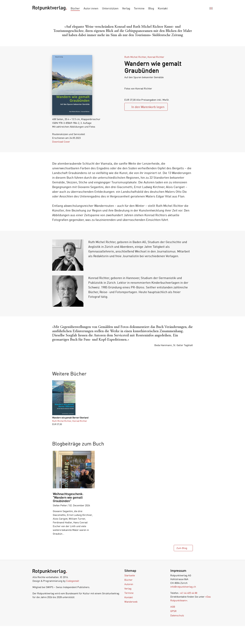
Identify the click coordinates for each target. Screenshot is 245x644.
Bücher (75, 8)
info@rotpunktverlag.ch (183, 587)
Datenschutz (177, 615)
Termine (139, 8)
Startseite (130, 575)
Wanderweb (131, 602)
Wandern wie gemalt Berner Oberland (70, 418)
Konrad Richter (156, 57)
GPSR (173, 611)
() (211, 8)
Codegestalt (73, 581)
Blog (151, 8)
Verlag (126, 8)
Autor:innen (91, 8)
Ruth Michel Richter (135, 57)
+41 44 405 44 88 (188, 593)
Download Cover (61, 142)
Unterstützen (110, 8)
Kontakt (163, 8)
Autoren (129, 584)
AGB (173, 607)
